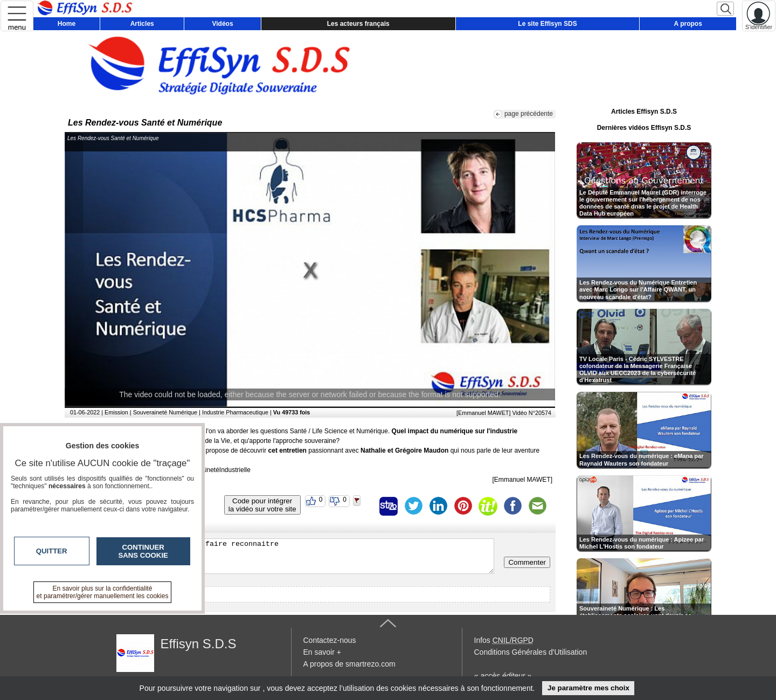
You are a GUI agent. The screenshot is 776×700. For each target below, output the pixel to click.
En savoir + (322, 652)
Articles (142, 24)
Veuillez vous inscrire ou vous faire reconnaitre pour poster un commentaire (282, 556)
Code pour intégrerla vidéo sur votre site (262, 505)
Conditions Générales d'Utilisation (531, 652)
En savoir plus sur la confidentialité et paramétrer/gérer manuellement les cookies (103, 592)
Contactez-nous (330, 640)
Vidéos (222, 24)
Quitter (52, 551)
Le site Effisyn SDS (547, 24)
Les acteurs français (358, 24)
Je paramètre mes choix (588, 688)
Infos (504, 640)
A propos (688, 24)
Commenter (527, 562)
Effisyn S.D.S (199, 644)
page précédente (529, 114)
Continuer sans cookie (143, 551)
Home (67, 24)
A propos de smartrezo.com (349, 664)
